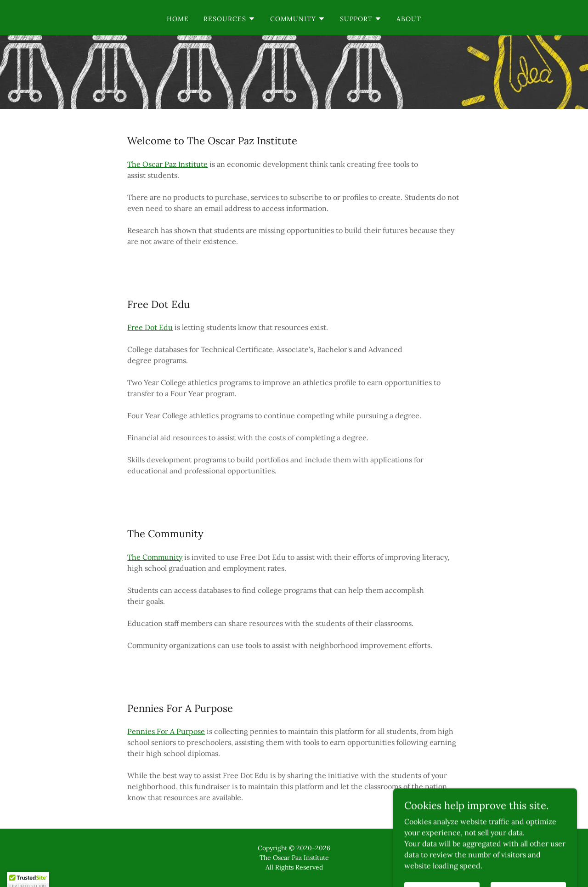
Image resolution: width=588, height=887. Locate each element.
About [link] (409, 19)
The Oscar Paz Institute (167, 164)
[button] (229, 19)
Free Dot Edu (150, 327)
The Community (155, 557)
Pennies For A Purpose (166, 731)
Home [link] (178, 19)
